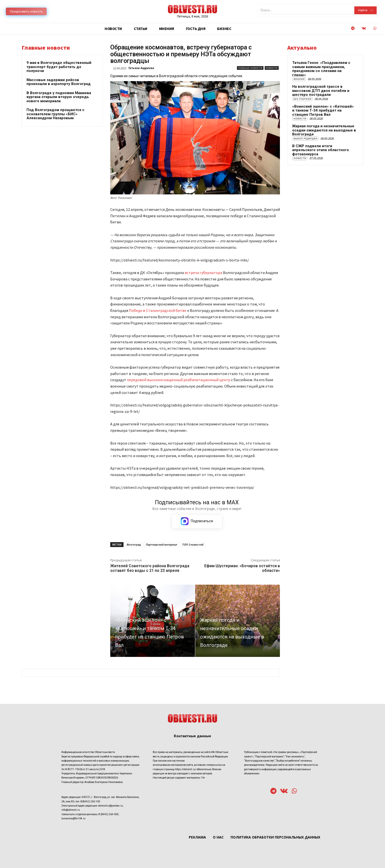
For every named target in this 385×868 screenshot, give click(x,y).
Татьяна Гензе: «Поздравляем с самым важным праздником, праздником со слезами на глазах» (321, 69)
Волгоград (134, 544)
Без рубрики (302, 99)
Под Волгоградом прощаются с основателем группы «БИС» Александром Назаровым (55, 114)
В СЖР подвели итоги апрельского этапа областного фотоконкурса (321, 150)
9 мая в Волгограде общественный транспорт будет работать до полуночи (59, 67)
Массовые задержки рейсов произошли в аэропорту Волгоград (59, 82)
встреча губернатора (203, 273)
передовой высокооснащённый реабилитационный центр (179, 380)
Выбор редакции (305, 138)
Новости (272, 68)
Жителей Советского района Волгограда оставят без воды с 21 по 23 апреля (150, 568)
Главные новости (250, 68)
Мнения (299, 79)
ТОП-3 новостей (193, 544)
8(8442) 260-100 (90, 802)
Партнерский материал (161, 544)
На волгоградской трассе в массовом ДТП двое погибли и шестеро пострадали (321, 91)
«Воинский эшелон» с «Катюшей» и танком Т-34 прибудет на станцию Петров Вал (323, 110)
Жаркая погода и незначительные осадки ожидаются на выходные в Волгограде (324, 130)
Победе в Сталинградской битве (158, 310)
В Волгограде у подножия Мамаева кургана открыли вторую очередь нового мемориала (59, 97)
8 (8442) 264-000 (108, 814)
